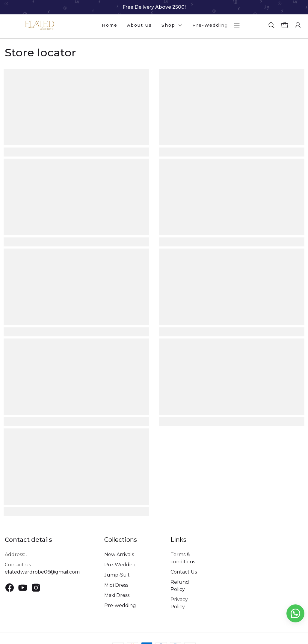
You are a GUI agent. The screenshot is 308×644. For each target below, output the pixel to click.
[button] (271, 25)
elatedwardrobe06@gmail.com (42, 572)
